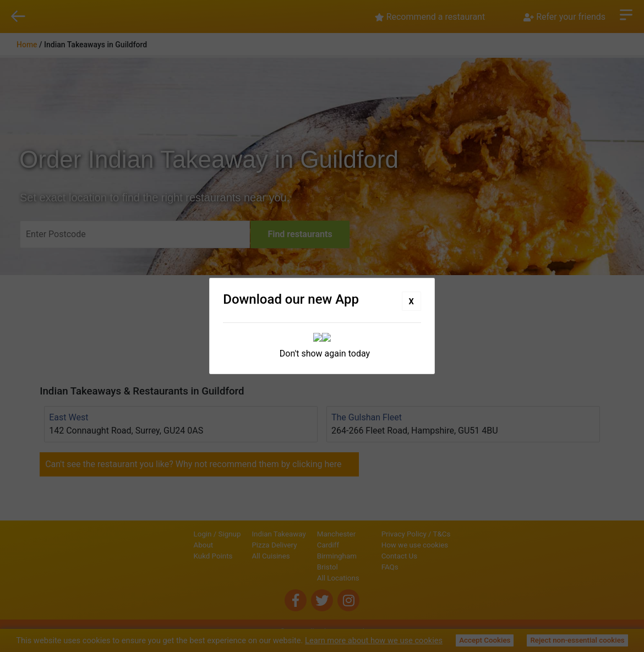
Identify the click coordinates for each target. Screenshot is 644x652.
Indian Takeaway (242, 534)
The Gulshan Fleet (367, 417)
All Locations (301, 578)
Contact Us (437, 556)
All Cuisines (234, 556)
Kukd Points (176, 556)
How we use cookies (452, 545)
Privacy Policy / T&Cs (454, 534)
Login (165, 534)
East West (69, 417)
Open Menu (626, 14)
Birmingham (299, 556)
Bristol (290, 567)
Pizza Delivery (237, 545)
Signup (192, 534)
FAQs (427, 567)
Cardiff (291, 545)
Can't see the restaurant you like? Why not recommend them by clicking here (193, 464)
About (166, 545)
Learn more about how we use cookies (374, 640)
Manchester (299, 534)
